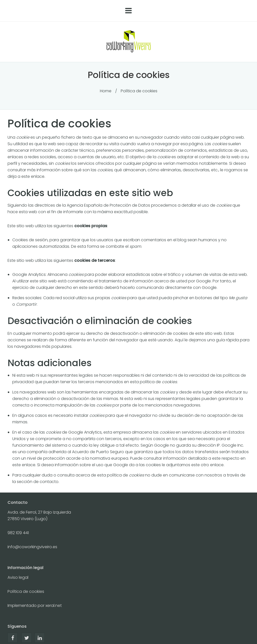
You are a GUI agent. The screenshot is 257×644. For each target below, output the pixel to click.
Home (106, 91)
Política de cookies (26, 591)
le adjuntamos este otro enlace (193, 465)
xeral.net (54, 606)
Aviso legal (18, 577)
